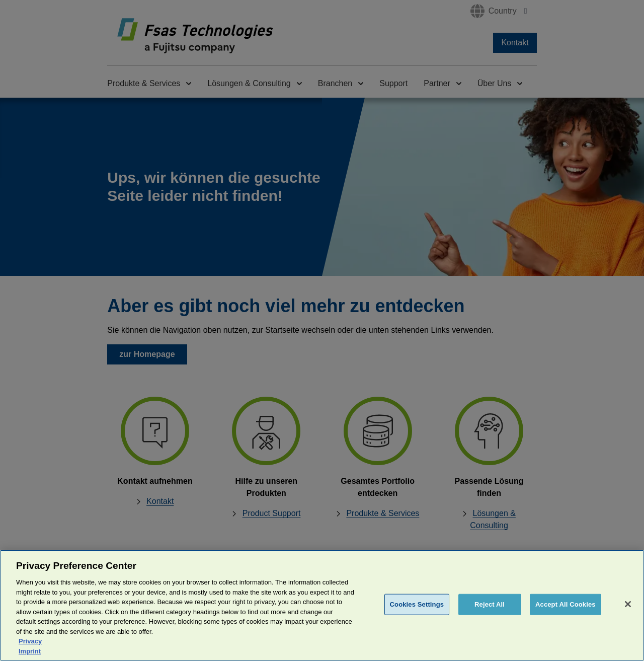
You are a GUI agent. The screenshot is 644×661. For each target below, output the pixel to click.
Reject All (490, 617)
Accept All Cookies (566, 617)
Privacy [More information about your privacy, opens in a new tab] (30, 653)
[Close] (628, 617)
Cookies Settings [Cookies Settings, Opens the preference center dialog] (417, 617)
